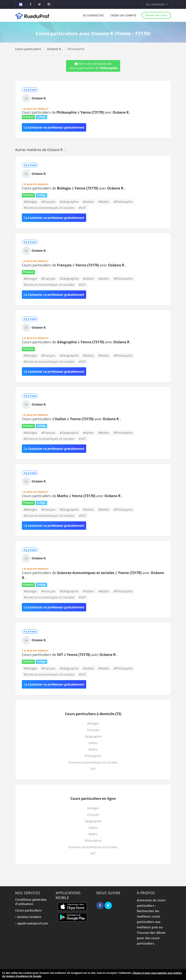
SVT (93, 769)
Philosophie (93, 756)
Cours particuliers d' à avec (71, 419)
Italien (93, 743)
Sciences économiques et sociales (93, 762)
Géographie (93, 736)
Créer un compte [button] (123, 15)
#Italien (88, 202)
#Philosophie (123, 202)
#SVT (82, 208)
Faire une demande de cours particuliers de (93, 66)
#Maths (104, 202)
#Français (48, 202)
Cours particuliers (28, 49)
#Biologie (30, 202)
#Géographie (69, 202)
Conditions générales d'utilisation (31, 902)
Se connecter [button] (157, 4)
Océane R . (54, 49)
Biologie (93, 723)
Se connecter (93, 15)
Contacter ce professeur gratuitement (54, 127)
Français (93, 730)
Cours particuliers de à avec (76, 112)
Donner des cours (156, 15)
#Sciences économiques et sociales (49, 208)
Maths (93, 749)
